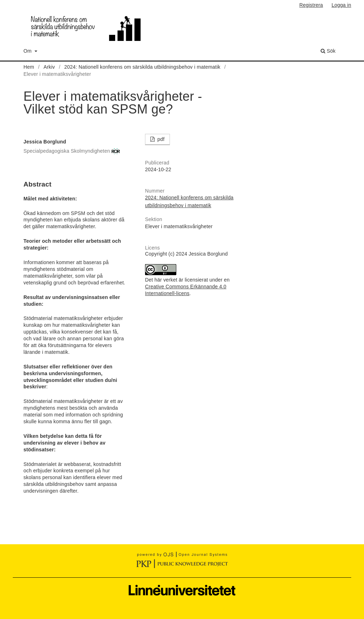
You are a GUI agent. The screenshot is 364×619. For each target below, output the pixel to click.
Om (28, 51)
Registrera (311, 5)
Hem (29, 67)
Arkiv (49, 67)
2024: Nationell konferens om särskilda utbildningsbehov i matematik (142, 67)
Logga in (341, 5)
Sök (328, 51)
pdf (160, 139)
